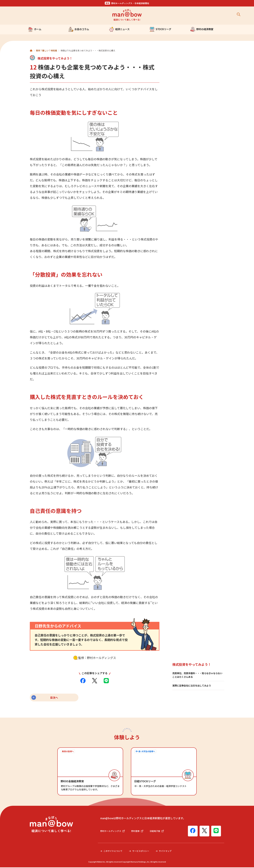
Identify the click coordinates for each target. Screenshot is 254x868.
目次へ (54, 698)
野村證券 (139, 832)
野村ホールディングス (113, 832)
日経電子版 (159, 832)
